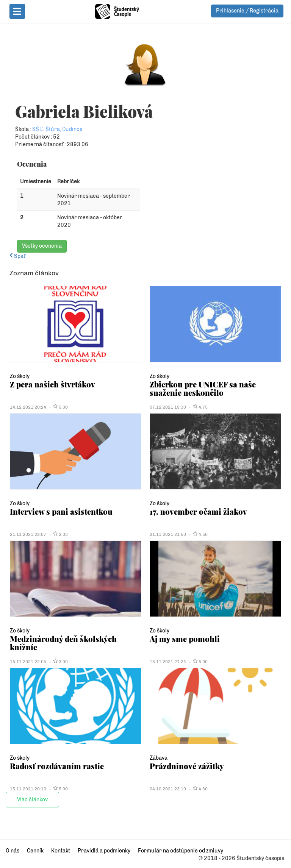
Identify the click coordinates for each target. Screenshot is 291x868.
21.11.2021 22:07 (28, 534)
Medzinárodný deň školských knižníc (63, 643)
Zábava (159, 758)
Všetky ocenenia (42, 246)
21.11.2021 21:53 (168, 534)
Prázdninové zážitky (187, 766)
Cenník (35, 851)
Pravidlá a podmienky (104, 851)
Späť (17, 256)
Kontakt (61, 851)
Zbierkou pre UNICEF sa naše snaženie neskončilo (203, 388)
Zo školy (20, 376)
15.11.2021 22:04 (28, 662)
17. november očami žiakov (198, 511)
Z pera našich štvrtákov (52, 384)
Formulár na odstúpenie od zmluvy (181, 851)
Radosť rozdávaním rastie (57, 766)
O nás (13, 851)
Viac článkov (32, 800)
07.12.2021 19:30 (168, 407)
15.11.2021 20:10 (28, 789)
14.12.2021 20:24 (28, 407)
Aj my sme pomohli (185, 639)
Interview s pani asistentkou (61, 511)
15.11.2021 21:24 (168, 662)
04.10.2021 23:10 (168, 789)
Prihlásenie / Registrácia (247, 11)
